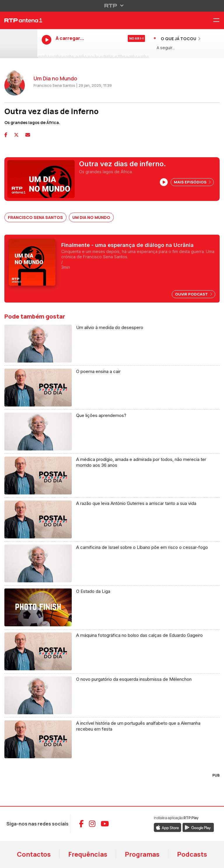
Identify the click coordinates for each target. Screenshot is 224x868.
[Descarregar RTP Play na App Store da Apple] (168, 827)
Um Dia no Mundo (91, 217)
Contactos (34, 854)
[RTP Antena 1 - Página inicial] (19, 20)
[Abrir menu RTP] (112, 6)
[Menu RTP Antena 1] (218, 21)
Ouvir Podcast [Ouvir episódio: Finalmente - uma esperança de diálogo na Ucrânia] (194, 294)
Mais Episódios (192, 182)
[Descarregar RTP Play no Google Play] (198, 827)
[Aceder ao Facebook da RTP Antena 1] (81, 824)
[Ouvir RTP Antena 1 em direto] (19, 44)
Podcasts (192, 854)
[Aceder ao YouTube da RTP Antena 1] (105, 824)
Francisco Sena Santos (35, 217)
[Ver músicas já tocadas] (177, 38)
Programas (142, 854)
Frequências (88, 854)
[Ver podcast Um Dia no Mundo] (112, 262)
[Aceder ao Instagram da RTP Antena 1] (92, 824)
